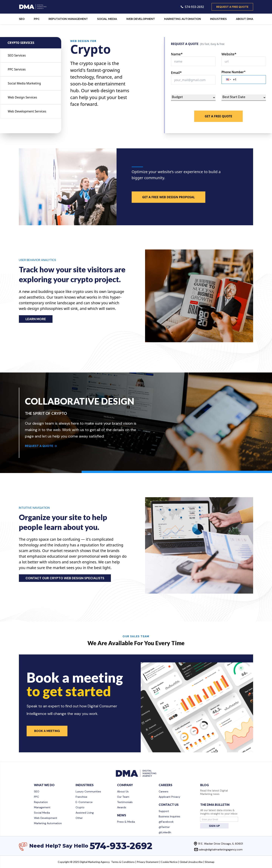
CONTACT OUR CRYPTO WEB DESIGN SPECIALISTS (65, 578)
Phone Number (234, 72)
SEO (22, 19)
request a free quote (232, 7)
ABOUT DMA (245, 19)
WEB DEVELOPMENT (141, 19)
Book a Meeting (47, 731)
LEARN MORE (36, 319)
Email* (176, 73)
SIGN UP (214, 826)
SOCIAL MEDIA (107, 19)
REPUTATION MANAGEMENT (68, 19)
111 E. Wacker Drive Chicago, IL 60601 (221, 844)
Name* (177, 54)
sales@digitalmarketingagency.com (221, 849)
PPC (37, 19)
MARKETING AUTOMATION (183, 19)
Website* (229, 54)
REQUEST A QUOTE (41, 446)
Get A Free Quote (219, 116)
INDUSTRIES (218, 19)
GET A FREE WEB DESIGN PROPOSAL (169, 197)
